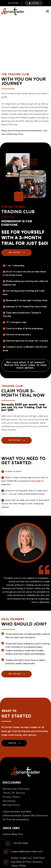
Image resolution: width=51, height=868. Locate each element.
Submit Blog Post (13, 834)
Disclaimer (9, 801)
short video (28, 365)
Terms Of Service (14, 793)
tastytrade (35, 481)
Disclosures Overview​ (16, 789)
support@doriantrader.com (27, 852)
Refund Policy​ (11, 805)
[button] (47, 11)
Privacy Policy (11, 797)
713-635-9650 (21, 843)
